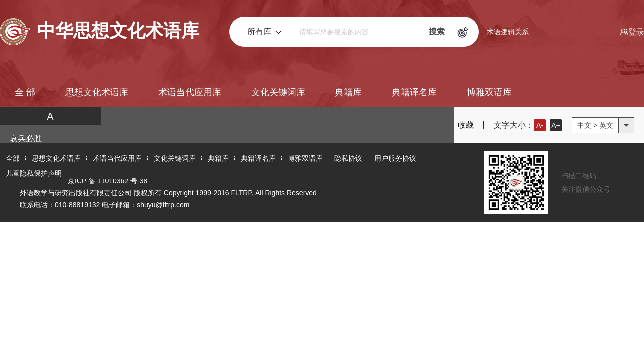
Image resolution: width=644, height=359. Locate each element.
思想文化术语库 (97, 92)
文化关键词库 (278, 92)
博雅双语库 (489, 92)
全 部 (25, 92)
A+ (556, 125)
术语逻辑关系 (508, 32)
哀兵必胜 (26, 138)
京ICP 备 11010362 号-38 (108, 181)
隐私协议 (348, 158)
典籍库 (348, 92)
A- (540, 125)
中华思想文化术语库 (100, 32)
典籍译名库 (414, 92)
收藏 (460, 125)
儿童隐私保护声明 (34, 173)
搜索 (437, 32)
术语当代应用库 (190, 92)
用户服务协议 (395, 158)
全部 (13, 158)
